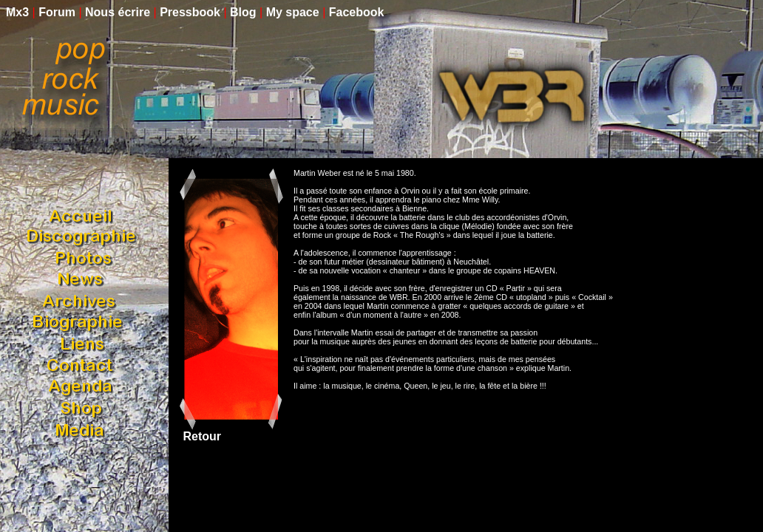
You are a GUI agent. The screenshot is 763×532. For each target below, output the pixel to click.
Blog (243, 12)
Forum (57, 12)
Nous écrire (118, 12)
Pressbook (190, 12)
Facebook (357, 12)
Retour (200, 436)
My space (293, 12)
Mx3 (17, 12)
